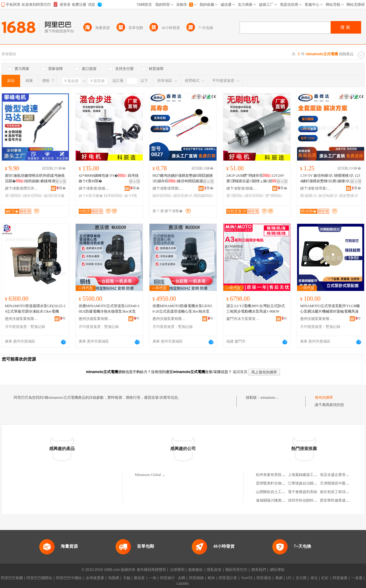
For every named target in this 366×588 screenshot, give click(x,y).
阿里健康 (340, 578)
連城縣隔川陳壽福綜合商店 (278, 500)
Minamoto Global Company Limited (162, 475)
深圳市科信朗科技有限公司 (310, 500)
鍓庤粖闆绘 (113, 196)
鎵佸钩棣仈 (328, 196)
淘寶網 (113, 578)
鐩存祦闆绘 (33, 196)
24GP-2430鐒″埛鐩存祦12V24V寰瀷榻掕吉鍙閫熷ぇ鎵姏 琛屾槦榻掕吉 (256, 179)
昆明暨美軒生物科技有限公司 (280, 483)
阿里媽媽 (196, 578)
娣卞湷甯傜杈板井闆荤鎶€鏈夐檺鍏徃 (95, 188)
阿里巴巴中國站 (69, 578)
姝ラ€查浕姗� (91, 196)
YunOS (247, 578)
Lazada (183, 583)
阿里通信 (264, 578)
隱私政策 (214, 570)
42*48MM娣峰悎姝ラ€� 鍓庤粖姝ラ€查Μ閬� (109, 178)
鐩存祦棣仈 (183, 196)
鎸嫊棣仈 (309, 196)
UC (289, 578)
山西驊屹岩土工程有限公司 (278, 492)
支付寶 (301, 578)
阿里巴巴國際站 (39, 578)
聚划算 (139, 578)
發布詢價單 (324, 397)
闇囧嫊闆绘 (203, 196)
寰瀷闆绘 (14, 196)
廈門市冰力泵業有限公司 (243, 319)
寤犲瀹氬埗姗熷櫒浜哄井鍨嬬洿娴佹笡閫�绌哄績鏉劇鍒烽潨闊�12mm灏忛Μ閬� (35, 179)
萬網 (279, 578)
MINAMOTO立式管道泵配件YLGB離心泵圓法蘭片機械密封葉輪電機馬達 (330, 309)
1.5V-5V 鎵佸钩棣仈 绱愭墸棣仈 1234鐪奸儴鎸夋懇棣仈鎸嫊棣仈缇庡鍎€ (330, 179)
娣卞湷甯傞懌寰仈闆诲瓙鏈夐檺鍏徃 (169, 188)
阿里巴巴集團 (12, 578)
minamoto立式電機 (275, 397)
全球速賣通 (95, 578)
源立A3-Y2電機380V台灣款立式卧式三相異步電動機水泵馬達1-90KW (256, 309)
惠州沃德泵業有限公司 (22, 319)
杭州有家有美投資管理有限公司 (282, 475)
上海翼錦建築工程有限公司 (310, 475)
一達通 (357, 578)
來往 (314, 578)
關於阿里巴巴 (236, 570)
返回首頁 (240, 372)
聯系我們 (259, 570)
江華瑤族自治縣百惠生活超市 (312, 483)
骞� (61, 188)
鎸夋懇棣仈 (349, 196)
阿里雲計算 (228, 578)
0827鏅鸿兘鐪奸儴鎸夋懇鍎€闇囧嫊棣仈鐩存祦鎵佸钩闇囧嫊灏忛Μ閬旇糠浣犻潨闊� (183, 179)
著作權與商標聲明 (151, 570)
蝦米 (211, 578)
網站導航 (277, 570)
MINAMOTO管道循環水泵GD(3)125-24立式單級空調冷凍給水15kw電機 (35, 309)
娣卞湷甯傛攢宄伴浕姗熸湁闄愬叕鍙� (22, 188)
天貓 (127, 578)
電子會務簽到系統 (303, 492)
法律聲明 (177, 570)
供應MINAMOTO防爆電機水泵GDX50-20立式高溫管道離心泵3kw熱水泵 (182, 309)
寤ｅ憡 (61, 181)
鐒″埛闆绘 (274, 196)
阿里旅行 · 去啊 (173, 578)
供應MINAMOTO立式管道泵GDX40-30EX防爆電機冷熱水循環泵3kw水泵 (109, 309)
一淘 (152, 578)
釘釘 (325, 578)
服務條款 (196, 570)
